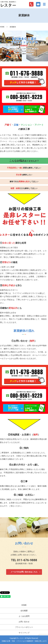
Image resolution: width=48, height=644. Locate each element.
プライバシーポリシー (24, 627)
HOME (2, 27)
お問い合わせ (24, 622)
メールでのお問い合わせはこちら (24, 572)
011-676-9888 (27, 560)
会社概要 (24, 611)
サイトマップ (24, 633)
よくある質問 (24, 616)
